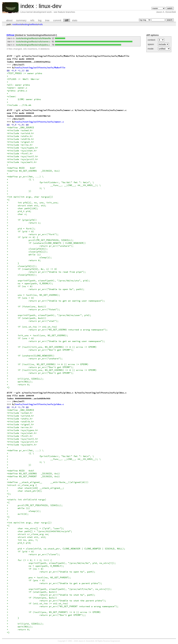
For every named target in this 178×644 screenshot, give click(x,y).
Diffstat (11, 35)
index (27, 6)
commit (57, 20)
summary (21, 20)
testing (26, 24)
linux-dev (50, 6)
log (40, 20)
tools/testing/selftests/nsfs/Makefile (34, 38)
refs (32, 20)
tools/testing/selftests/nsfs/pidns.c (33, 45)
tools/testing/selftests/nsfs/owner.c (33, 42)
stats (75, 20)
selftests (34, 24)
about (9, 20)
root (14, 24)
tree (47, 20)
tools (19, 24)
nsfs (41, 24)
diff (67, 20)
